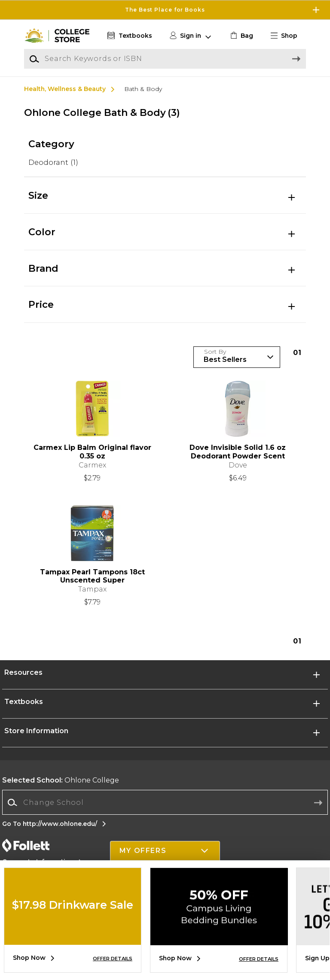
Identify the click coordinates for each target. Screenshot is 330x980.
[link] (241, 36)
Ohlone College (61, 780)
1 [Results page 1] (297, 353)
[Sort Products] (237, 357)
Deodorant (53, 162)
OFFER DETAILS (113, 959)
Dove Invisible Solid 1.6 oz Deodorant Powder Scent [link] (238, 452)
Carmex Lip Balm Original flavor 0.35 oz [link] (92, 452)
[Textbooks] (129, 36)
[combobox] (165, 803)
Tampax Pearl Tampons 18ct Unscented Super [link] (92, 576)
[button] (287, 36)
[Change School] (165, 802)
